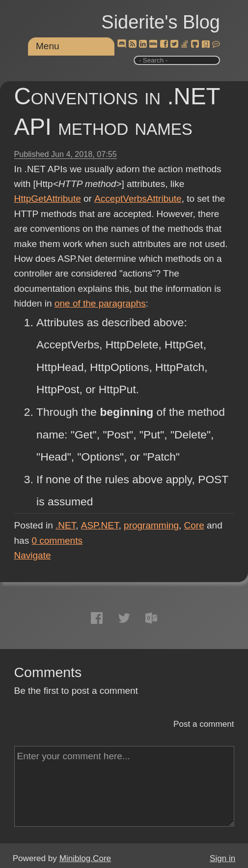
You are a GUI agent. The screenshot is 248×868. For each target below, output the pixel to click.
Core (194, 525)
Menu (48, 46)
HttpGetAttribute (48, 199)
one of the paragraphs (100, 303)
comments (57, 541)
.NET (66, 525)
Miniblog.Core (85, 858)
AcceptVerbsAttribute (137, 199)
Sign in (222, 858)
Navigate (33, 555)
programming (151, 525)
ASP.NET (100, 525)
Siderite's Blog (161, 22)
